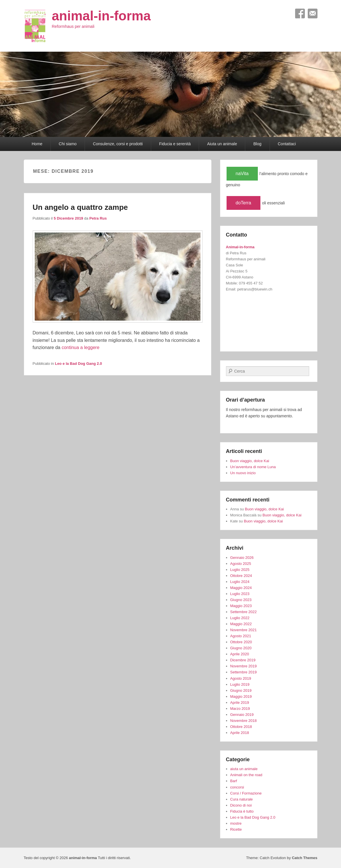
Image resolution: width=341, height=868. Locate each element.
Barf (234, 781)
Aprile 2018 (240, 733)
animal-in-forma (101, 16)
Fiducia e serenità (175, 144)
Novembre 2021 (244, 630)
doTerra (243, 203)
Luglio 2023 (240, 594)
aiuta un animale (244, 769)
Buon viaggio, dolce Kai (250, 461)
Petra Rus (98, 218)
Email (313, 13)
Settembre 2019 (244, 672)
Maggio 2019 (241, 696)
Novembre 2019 (244, 666)
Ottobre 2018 (241, 727)
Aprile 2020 (240, 654)
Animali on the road (246, 775)
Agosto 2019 (241, 678)
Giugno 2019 (241, 690)
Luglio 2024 (240, 582)
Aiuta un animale (222, 144)
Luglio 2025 (240, 570)
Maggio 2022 (241, 624)
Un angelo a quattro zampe (80, 207)
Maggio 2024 (241, 588)
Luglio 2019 (240, 684)
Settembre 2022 (244, 612)
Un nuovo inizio (243, 473)
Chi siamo (68, 144)
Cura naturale (242, 799)
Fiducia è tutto (242, 811)
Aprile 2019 (240, 703)
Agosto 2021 (241, 636)
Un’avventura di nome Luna (253, 467)
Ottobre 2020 (241, 642)
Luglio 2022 (240, 618)
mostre (236, 823)
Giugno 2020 (241, 648)
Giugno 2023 (241, 600)
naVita (242, 174)
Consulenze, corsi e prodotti (118, 144)
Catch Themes (305, 858)
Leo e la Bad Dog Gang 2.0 (79, 364)
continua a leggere (81, 347)
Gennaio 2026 (242, 558)
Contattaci (287, 144)
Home (37, 144)
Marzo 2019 (240, 709)
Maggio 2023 (241, 606)
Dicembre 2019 (243, 660)
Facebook (300, 13)
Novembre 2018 (244, 721)
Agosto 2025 (241, 564)
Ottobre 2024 (241, 576)
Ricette (236, 829)
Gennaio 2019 (242, 715)
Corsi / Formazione (246, 793)
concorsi (237, 787)
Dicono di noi (241, 805)
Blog (257, 144)
